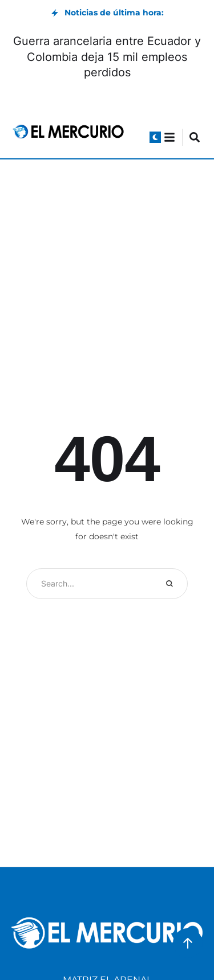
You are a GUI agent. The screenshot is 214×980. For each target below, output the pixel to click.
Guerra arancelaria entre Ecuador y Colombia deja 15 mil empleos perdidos (107, 56)
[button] (155, 137)
